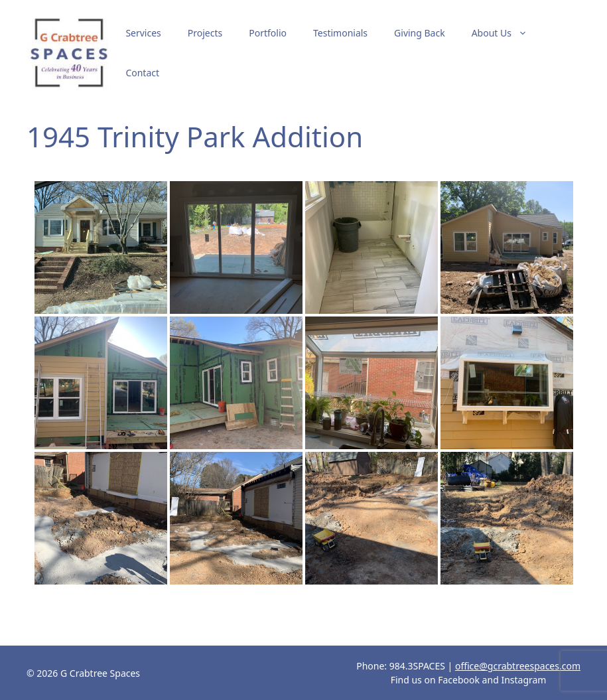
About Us (506, 33)
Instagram (523, 680)
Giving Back (420, 33)
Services (143, 33)
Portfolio (268, 33)
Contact (142, 73)
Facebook (459, 680)
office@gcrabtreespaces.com (518, 666)
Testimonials (340, 33)
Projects (205, 33)
